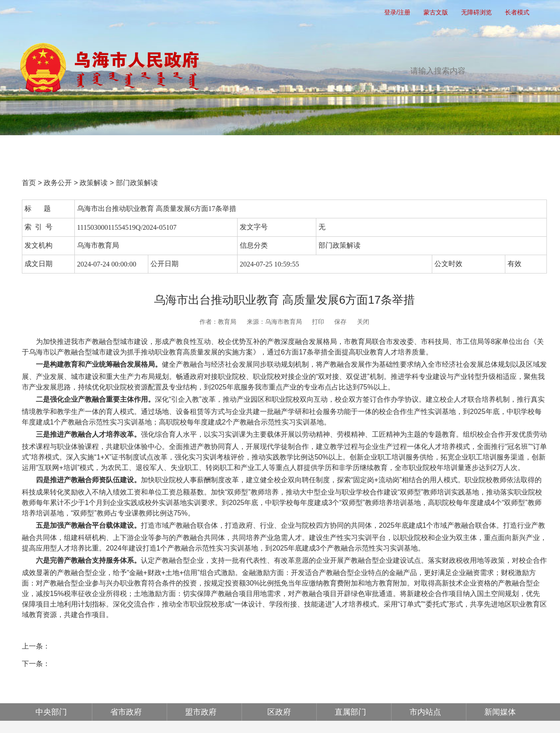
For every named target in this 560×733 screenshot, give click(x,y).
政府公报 (422, 149)
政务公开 (201, 149)
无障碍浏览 (476, 12)
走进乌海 (495, 149)
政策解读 (94, 183)
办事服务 (275, 149)
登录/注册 (397, 12)
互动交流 (348, 149)
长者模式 (517, 12)
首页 (54, 149)
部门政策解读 (137, 183)
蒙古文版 (436, 12)
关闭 (363, 322)
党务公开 (128, 149)
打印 (318, 322)
